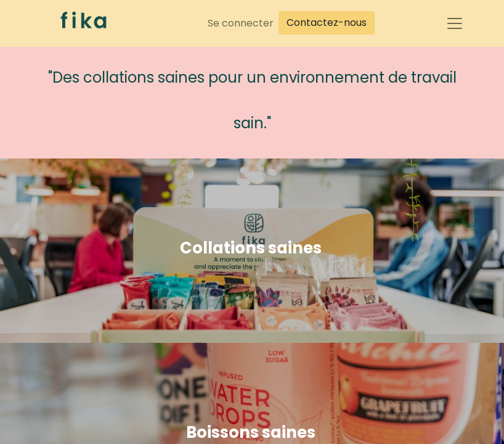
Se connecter (241, 23)
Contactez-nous (327, 23)
